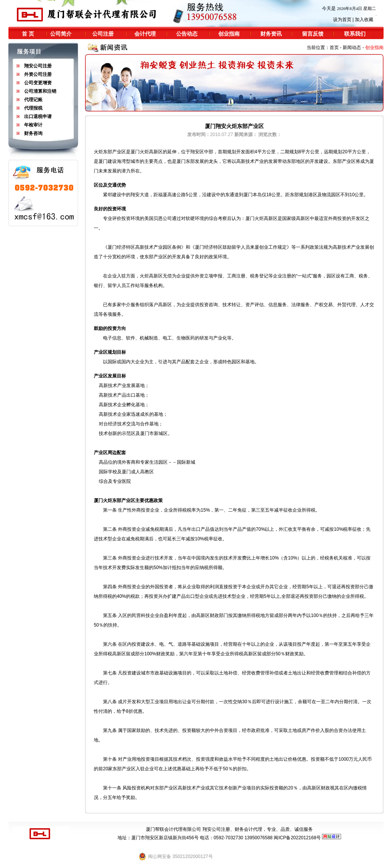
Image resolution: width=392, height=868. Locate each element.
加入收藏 (364, 20)
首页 (334, 48)
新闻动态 (352, 48)
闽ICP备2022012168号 (297, 838)
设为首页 (342, 20)
